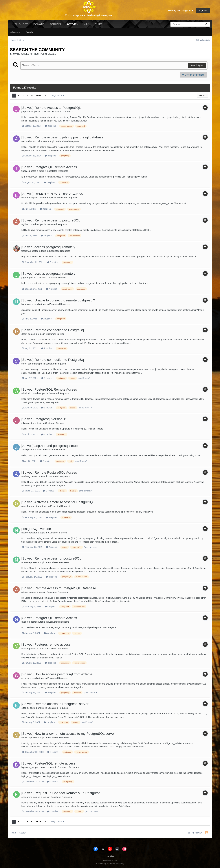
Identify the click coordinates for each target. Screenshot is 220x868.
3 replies (50, 156)
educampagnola (30, 198)
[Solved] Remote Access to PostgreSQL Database (59, 588)
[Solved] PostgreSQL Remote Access (49, 167)
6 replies (47, 378)
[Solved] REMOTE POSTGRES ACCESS (52, 194)
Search (29, 32)
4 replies (51, 577)
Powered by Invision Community (110, 863)
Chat (98, 24)
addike (25, 592)
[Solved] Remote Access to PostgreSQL (51, 108)
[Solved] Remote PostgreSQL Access (49, 472)
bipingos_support (30, 767)
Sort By (203, 95)
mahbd (25, 648)
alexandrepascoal (31, 141)
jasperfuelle (27, 111)
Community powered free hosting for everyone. (89, 15)
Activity (72, 25)
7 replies (51, 289)
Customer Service (56, 278)
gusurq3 (26, 622)
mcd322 (26, 737)
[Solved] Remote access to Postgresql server (55, 704)
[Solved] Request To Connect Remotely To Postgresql (61, 793)
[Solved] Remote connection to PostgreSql (53, 330)
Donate (39, 24)
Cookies (110, 856)
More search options (193, 75)
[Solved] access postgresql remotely (48, 247)
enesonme (27, 797)
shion (24, 364)
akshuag (26, 476)
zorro (24, 450)
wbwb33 (26, 393)
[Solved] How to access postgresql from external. (58, 674)
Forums (55, 24)
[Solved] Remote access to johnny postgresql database (62, 137)
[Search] (178, 24)
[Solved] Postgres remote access (46, 644)
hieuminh (26, 304)
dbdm (24, 334)
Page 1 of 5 (58, 95)
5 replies (53, 752)
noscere (26, 533)
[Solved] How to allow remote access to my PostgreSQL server (68, 734)
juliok (24, 423)
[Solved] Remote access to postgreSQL (51, 220)
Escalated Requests (62, 111)
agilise (25, 224)
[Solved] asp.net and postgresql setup (50, 446)
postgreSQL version (36, 529)
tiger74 (25, 171)
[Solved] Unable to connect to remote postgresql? (58, 300)
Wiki (87, 24)
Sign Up (203, 11)
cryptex (25, 678)
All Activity (15, 32)
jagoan (25, 278)
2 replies (50, 126)
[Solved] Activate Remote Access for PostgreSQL (58, 502)
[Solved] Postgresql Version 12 (44, 419)
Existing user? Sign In (180, 11)
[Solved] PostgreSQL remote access (48, 763)
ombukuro (27, 506)
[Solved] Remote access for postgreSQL (51, 558)
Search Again (197, 65)
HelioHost (20, 24)
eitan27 (25, 708)
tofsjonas (26, 251)
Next (39, 95)
